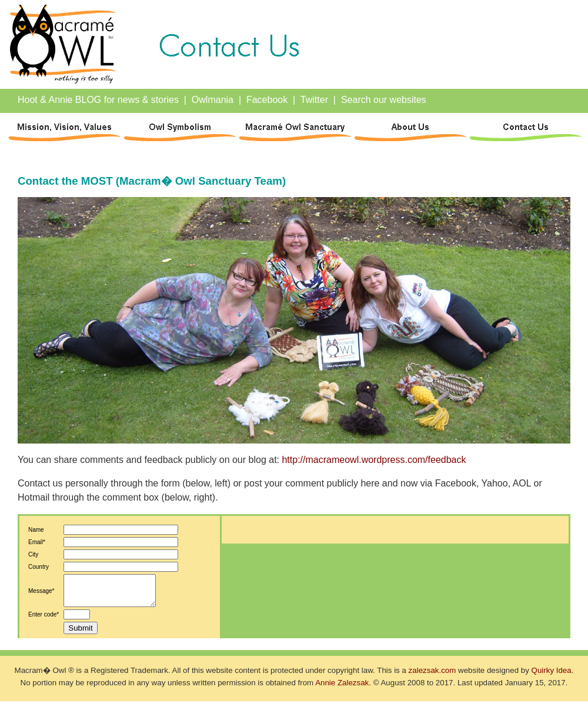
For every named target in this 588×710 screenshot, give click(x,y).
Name (36, 530)
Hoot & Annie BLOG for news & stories (98, 100)
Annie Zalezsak (342, 691)
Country (39, 567)
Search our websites (384, 100)
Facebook (267, 100)
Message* (41, 595)
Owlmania (213, 100)
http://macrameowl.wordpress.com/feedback (374, 460)
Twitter (314, 100)
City (33, 554)
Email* (37, 542)
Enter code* (44, 623)
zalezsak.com (432, 679)
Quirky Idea (552, 679)
